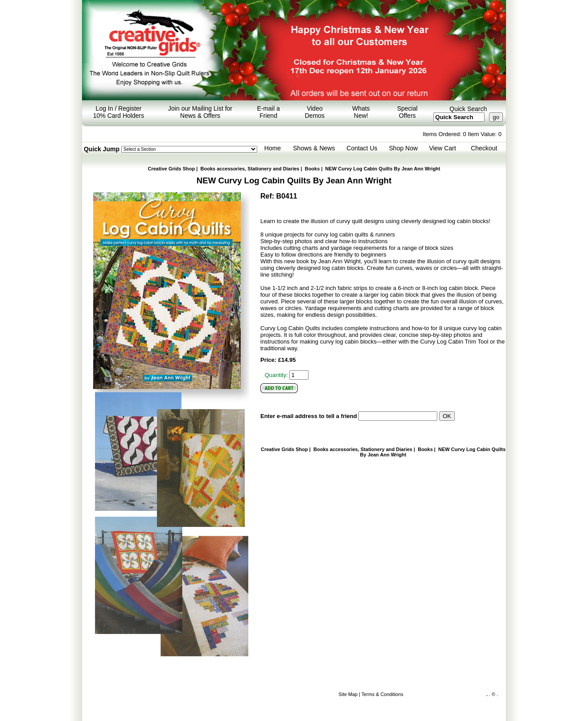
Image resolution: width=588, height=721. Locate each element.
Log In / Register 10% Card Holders (119, 112)
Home (273, 148)
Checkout (484, 148)
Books (313, 169)
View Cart (442, 148)
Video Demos (315, 112)
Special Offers (407, 112)
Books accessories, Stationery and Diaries (250, 169)
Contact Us (362, 148)
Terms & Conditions (382, 694)
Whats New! (361, 112)
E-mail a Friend (268, 112)
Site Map (348, 694)
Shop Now (404, 148)
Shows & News (314, 148)
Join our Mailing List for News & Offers (200, 112)
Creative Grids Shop (172, 169)
